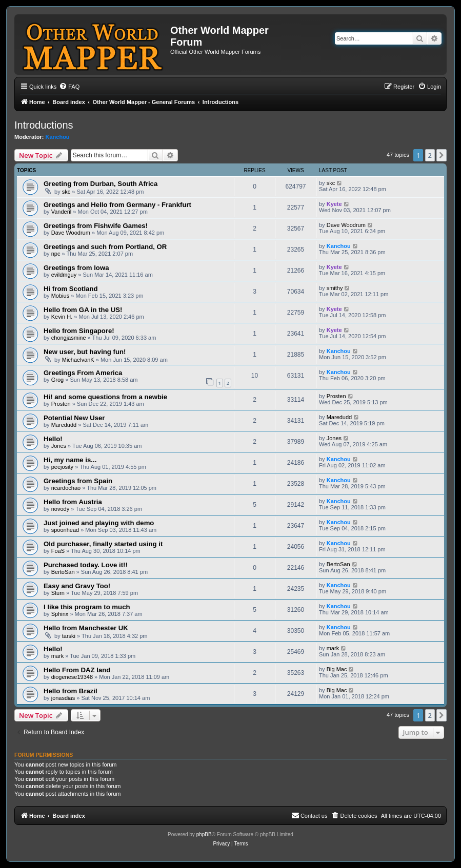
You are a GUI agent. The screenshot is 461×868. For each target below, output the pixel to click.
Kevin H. (62, 317)
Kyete (334, 204)
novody (60, 509)
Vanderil (62, 212)
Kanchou (58, 137)
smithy (335, 288)
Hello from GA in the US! (83, 310)
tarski (69, 636)
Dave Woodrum (71, 233)
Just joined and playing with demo (99, 523)
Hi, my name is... (70, 460)
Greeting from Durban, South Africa (101, 184)
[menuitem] (69, 87)
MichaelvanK (78, 360)
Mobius (60, 296)
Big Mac (337, 669)
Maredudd (64, 425)
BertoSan (63, 572)
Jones (59, 446)
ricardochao (66, 488)
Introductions (44, 125)
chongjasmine (69, 338)
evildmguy (64, 275)
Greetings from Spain (78, 481)
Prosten (61, 404)
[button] (442, 155)
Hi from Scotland (71, 289)
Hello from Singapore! (79, 331)
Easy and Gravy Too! (77, 586)
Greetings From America (83, 373)
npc (56, 254)
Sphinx (60, 614)
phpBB (204, 834)
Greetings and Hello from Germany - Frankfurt (117, 205)
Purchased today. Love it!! (86, 565)
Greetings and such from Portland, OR (105, 247)
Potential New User (74, 418)
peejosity (62, 467)
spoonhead (65, 530)
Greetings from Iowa (76, 268)
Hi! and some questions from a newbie (105, 397)
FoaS (58, 551)
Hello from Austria (73, 502)
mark (57, 656)
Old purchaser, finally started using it (103, 544)
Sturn (58, 593)
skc (66, 192)
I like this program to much (87, 607)
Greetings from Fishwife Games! (96, 226)
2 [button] (430, 155)
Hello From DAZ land (77, 670)
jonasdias (63, 698)
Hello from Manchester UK (86, 628)
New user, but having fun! (85, 352)
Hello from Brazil (71, 691)
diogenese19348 (72, 677)
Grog (57, 380)
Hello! (53, 439)
